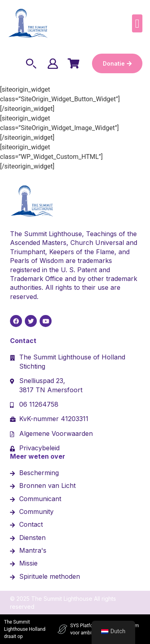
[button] (137, 23)
